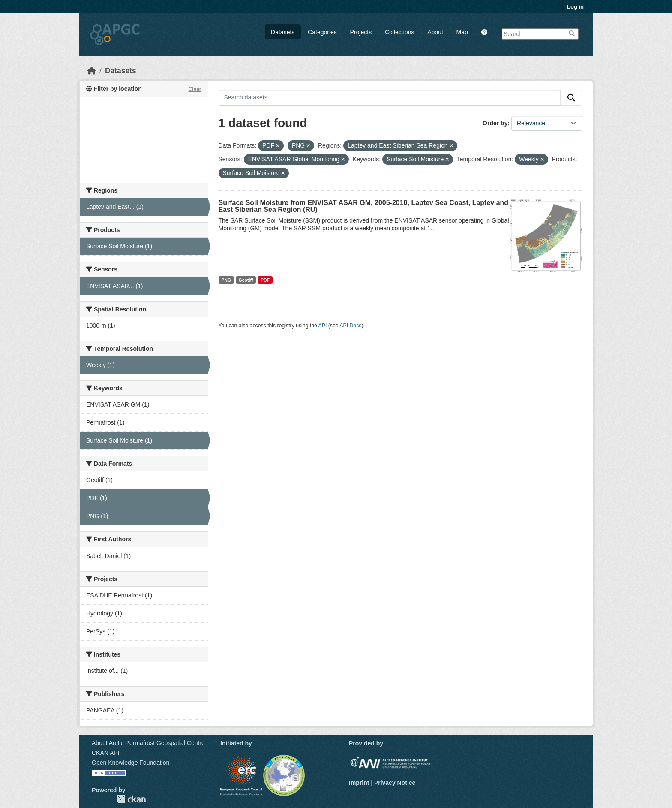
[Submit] (571, 98)
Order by (495, 123)
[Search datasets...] (390, 98)
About (435, 32)
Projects (361, 32)
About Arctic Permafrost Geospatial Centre (148, 743)
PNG (226, 280)
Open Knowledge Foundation (130, 763)
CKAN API (106, 753)
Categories (322, 32)
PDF (265, 280)
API (323, 326)
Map (462, 32)
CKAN (131, 799)
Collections (399, 32)
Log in (575, 7)
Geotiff (246, 280)
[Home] (92, 71)
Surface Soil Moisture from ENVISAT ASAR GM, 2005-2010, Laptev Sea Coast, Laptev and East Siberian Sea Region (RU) (364, 206)
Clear (195, 89)
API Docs (350, 326)
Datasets (283, 32)
